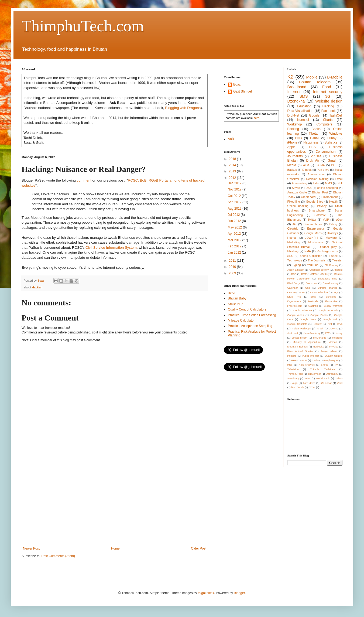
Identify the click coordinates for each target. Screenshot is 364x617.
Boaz (237, 84)
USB (308, 188)
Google (314, 115)
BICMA (320, 165)
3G (328, 96)
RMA (308, 251)
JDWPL (333, 328)
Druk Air (313, 161)
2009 (233, 273)
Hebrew (317, 324)
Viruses (316, 156)
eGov (339, 220)
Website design (329, 101)
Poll (340, 183)
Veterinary (293, 378)
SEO (291, 256)
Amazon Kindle (297, 192)
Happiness (311, 142)
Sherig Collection (311, 256)
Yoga (295, 383)
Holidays (332, 233)
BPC (314, 274)
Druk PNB (294, 297)
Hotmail (292, 238)
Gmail (332, 161)
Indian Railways (301, 328)
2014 (233, 165)
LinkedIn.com (299, 338)
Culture (292, 292)
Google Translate (297, 324)
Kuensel (303, 120)
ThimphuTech (295, 374)
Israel (320, 328)
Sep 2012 (235, 202)
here (256, 118)
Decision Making (317, 179)
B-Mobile (335, 77)
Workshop (295, 124)
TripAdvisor (314, 374)
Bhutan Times (313, 224)
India (316, 183)
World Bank (323, 378)
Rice (290, 365)
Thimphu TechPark (323, 369)
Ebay (313, 297)
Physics (334, 347)
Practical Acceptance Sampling (250, 326)
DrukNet (293, 115)
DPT (303, 292)
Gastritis (313, 306)
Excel (339, 179)
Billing (333, 224)
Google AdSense (302, 310)
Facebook (329, 111)
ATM (306, 165)
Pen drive (323, 170)
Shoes (324, 365)
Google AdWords (328, 310)
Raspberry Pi (331, 360)
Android (338, 270)
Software (320, 215)
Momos (333, 342)
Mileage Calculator (241, 321)
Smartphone (317, 210)
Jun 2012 (235, 221)
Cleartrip (293, 229)
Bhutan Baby (237, 298)
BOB (334, 165)
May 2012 (235, 227)
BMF (304, 274)
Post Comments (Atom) (58, 556)
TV (336, 365)
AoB (231, 139)
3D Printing (331, 265)
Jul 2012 (234, 215)
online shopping (328, 188)
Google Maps (313, 233)
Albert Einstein (296, 270)
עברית (312, 387)
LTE (327, 333)
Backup (292, 170)
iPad (340, 383)
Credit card (308, 197)
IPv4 (329, 324)
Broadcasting (330, 283)
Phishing (293, 251)
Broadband (297, 87)
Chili (308, 288)
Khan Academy (312, 333)
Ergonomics (294, 301)
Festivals (313, 301)
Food (327, 87)
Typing (297, 265)
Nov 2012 (235, 189)
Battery (325, 274)
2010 (233, 267)
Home (115, 548)
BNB (299, 138)
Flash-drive (331, 301)
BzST (232, 293)
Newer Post (31, 548)
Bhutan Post (320, 192)
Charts (328, 120)
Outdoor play (327, 247)
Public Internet (310, 356)
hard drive (309, 383)
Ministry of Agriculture (307, 342)
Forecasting (300, 183)
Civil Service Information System (111, 248)
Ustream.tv (332, 374)
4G (294, 224)
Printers (292, 356)
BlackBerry (294, 283)
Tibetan (314, 134)
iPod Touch (298, 387)
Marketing (294, 242)
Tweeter (337, 260)
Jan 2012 (235, 253)
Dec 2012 (235, 183)
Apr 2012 (235, 234)
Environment (330, 197)
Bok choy (311, 283)
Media (292, 165)
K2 (291, 77)
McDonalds (320, 338)
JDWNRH (312, 238)
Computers (324, 124)
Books (316, 129)
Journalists (295, 156)
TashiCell (336, 115)
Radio (315, 360)
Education (304, 106)
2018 (233, 159)
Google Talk (330, 319)
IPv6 (340, 324)
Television (293, 369)
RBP (294, 360)
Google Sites (315, 202)
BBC (294, 274)
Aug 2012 (235, 209)
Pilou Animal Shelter (300, 351)
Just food (293, 333)
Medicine (337, 338)
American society (319, 270)
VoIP (326, 220)
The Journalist (317, 260)
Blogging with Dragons (183, 108)
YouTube (313, 265)
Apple (292, 147)
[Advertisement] (115, 502)
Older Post (199, 548)
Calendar (293, 288)
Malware (331, 238)
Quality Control (334, 356)
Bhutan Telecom (315, 82)
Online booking (298, 206)
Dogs (335, 292)
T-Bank (333, 256)
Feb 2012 (235, 246)
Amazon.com (316, 174)
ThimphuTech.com (83, 26)
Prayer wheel (329, 351)
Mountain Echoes (298, 347)
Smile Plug (236, 304)
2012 (233, 178)
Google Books (319, 315)
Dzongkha (296, 101)
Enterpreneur (316, 229)
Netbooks (319, 347)
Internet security (328, 92)
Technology (295, 260)
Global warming (333, 306)
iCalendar (326, 383)
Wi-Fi (307, 378)
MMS (328, 183)
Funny (332, 138)
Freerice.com (295, 306)
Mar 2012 (235, 240)
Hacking (37, 287)
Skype (296, 188)
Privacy (322, 206)
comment (84, 180)
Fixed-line (294, 202)
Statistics (331, 142)
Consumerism (326, 152)
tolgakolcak (206, 593)
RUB (304, 360)
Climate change (327, 288)
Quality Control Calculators (247, 309)
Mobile (312, 77)
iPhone (292, 142)
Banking (293, 129)
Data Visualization (301, 111)
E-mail (315, 138)
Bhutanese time (327, 279)
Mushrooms (316, 242)
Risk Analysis (307, 365)
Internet (294, 92)
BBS (313, 147)
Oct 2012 (235, 196)
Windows (336, 134)
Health (333, 202)
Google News (308, 319)
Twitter (312, 220)
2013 (233, 171)
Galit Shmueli (243, 91)
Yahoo (339, 378)
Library (339, 333)
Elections (331, 297)
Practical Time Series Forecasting (252, 315)
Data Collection (319, 292)
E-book (307, 170)
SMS (303, 96)
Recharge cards (327, 251)
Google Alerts (296, 315)
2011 (233, 261)
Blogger (239, 593)
